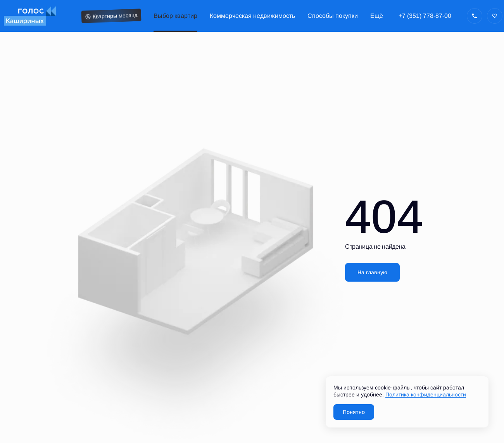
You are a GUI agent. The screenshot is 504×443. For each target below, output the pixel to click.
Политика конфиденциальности (426, 395)
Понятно (354, 412)
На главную (372, 272)
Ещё (377, 16)
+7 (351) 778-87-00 (425, 16)
